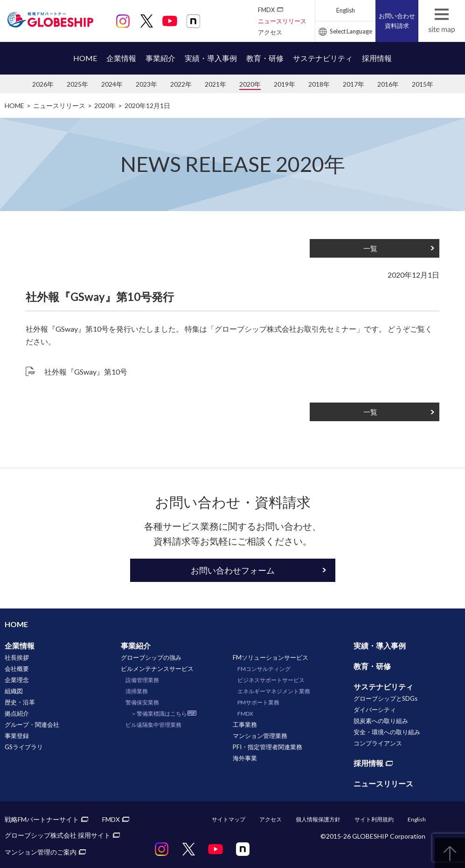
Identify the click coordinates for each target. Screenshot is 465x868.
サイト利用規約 (374, 819)
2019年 (285, 84)
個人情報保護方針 (318, 819)
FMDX (266, 10)
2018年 (319, 84)
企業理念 (17, 680)
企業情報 (121, 58)
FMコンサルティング (264, 669)
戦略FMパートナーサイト (42, 819)
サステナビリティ (323, 58)
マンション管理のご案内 (41, 852)
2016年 (388, 84)
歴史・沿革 (20, 702)
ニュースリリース (282, 21)
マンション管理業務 (260, 736)
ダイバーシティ (375, 710)
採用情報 (377, 58)
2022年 (181, 84)
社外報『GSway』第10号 (86, 372)
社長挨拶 (17, 657)
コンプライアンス (378, 743)
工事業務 (245, 724)
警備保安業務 (142, 702)
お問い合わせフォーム (233, 570)
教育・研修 (265, 58)
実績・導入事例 (211, 58)
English (346, 10)
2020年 (250, 84)
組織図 (14, 691)
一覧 (370, 248)
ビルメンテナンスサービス (157, 669)
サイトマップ (229, 819)
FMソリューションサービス (271, 657)
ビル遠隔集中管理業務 (153, 725)
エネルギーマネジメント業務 (274, 691)
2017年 (354, 84)
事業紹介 (160, 58)
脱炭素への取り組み (381, 721)
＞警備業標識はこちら (159, 714)
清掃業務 (137, 691)
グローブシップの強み (151, 657)
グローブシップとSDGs (385, 698)
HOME (85, 58)
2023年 (146, 84)
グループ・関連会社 (32, 724)
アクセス (270, 32)
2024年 (112, 84)
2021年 (215, 84)
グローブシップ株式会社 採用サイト (58, 835)
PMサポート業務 (258, 702)
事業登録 (17, 736)
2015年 (423, 84)
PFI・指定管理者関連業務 (267, 747)
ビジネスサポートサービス (271, 680)
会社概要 (17, 669)
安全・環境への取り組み (387, 732)
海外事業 (245, 758)
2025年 (77, 84)
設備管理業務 (142, 680)
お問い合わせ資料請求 (397, 21)
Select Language (351, 31)
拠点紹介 (17, 713)
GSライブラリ (24, 747)
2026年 (43, 84)
